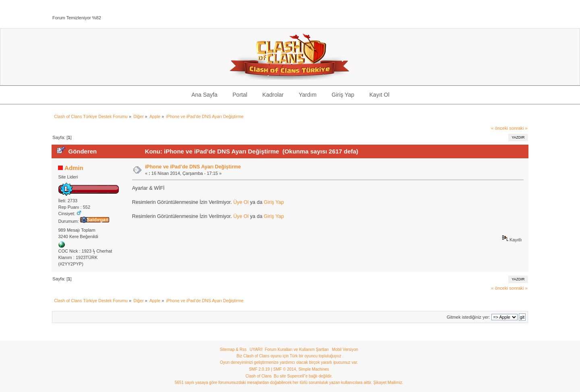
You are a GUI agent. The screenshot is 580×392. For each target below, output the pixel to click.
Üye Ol (241, 202)
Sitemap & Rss (233, 349)
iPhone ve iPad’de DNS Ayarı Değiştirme (193, 167)
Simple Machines (314, 369)
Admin (74, 168)
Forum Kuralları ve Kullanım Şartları (297, 349)
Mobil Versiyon (345, 349)
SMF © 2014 (285, 369)
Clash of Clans (259, 376)
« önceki (499, 128)
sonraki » (518, 128)
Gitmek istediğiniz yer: (468, 317)
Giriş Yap (274, 202)
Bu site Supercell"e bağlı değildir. (303, 376)
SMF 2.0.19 (259, 369)
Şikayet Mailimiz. (388, 383)
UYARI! (256, 349)
